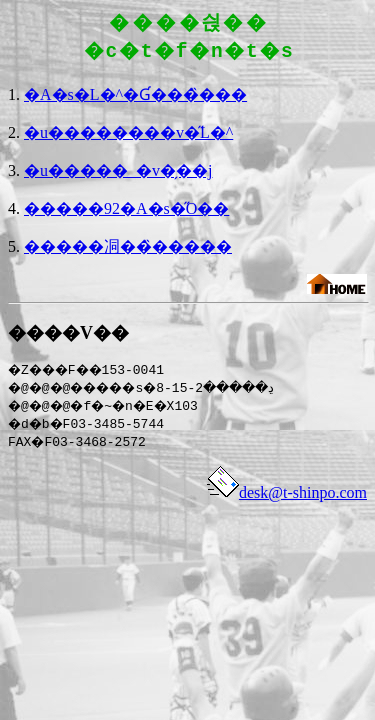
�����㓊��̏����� (128, 246)
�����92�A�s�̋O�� (126, 208)
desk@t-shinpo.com (303, 492)
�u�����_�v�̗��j (118, 170)
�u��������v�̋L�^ (128, 132)
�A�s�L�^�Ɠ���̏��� (135, 94)
